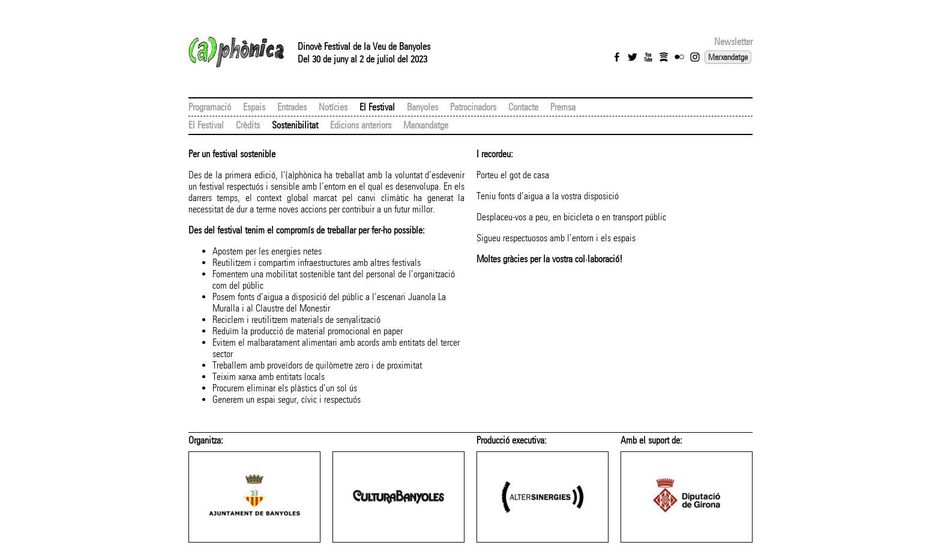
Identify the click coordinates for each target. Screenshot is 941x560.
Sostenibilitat (295, 125)
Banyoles (422, 107)
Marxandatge (728, 57)
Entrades (292, 107)
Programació (210, 107)
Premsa (563, 107)
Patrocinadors (473, 107)
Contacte (523, 107)
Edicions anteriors (361, 125)
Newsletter (733, 42)
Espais (254, 107)
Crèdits (248, 125)
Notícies (333, 107)
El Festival (377, 107)
